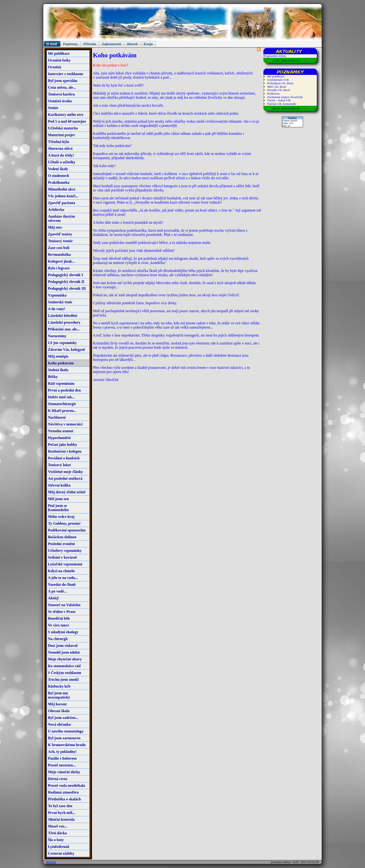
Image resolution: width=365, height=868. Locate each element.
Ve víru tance (58, 625)
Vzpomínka (57, 295)
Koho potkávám (61, 363)
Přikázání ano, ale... (64, 329)
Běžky (53, 377)
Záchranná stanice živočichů (285, 97)
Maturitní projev (62, 135)
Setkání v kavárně (62, 557)
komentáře (290, 104)
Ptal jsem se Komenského (58, 508)
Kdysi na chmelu (61, 571)
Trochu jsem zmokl (63, 679)
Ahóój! (53, 598)
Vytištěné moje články (66, 472)
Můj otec (55, 227)
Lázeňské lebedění (63, 316)
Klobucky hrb (59, 686)
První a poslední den (64, 390)
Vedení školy (58, 169)
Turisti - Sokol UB (279, 100)
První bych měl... (62, 813)
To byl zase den (60, 806)
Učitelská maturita (63, 128)
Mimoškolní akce (62, 189)
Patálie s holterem (62, 758)
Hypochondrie (59, 438)
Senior (53, 108)
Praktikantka (59, 182)
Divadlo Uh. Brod (278, 90)
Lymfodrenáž (59, 847)
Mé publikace (59, 53)
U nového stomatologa (66, 731)
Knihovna (273, 93)
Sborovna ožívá (60, 148)
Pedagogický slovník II (66, 282)
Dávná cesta (58, 779)
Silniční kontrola (61, 819)
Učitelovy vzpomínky (65, 551)
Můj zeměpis (58, 356)
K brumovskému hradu (67, 745)
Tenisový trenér (60, 241)
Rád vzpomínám (61, 383)
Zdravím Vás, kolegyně (66, 350)
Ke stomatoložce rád (64, 666)
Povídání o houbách (64, 458)
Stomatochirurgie (62, 404)
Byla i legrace (59, 268)
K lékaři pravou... (62, 411)
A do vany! (57, 309)
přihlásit (51, 862)
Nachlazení (57, 417)
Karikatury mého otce (66, 115)
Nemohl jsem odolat (64, 652)
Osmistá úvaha (60, 101)
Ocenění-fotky (59, 60)
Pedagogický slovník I (65, 275)
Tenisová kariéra (61, 94)
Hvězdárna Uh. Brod (280, 83)
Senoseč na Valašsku (64, 605)
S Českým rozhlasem (65, 673)
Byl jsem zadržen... (63, 718)
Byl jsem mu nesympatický (59, 695)
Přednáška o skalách (64, 799)
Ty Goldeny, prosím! (64, 523)
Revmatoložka (59, 255)
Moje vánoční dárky (64, 772)
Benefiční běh (59, 618)
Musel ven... (58, 826)
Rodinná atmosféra (63, 792)
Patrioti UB (274, 104)
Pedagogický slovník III (67, 288)
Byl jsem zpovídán (63, 81)
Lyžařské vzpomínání (65, 564)
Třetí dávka (57, 833)
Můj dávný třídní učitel (67, 492)
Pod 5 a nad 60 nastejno (67, 121)
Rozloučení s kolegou (65, 451)
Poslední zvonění (61, 544)
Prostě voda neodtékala (67, 786)
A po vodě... (57, 591)
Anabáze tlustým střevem (61, 218)
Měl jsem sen (58, 499)
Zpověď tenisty (60, 234)
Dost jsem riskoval (63, 646)
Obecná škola (59, 711)
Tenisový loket (59, 465)
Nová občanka (59, 724)
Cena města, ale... (62, 87)
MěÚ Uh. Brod (277, 87)
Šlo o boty (56, 840)
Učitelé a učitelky (62, 162)
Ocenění (55, 67)
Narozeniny (57, 336)
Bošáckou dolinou (62, 537)
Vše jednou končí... (63, 196)
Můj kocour (57, 704)
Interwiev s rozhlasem (66, 74)
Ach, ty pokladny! (62, 752)
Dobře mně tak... (61, 397)
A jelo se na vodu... (63, 578)
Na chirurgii (58, 639)
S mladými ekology (63, 632)
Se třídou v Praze (62, 612)
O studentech (58, 176)
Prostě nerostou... (62, 765)
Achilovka (56, 210)
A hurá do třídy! (61, 155)
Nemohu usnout (61, 431)
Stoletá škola (58, 370)
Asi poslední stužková (65, 478)
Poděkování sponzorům (67, 530)
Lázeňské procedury (64, 322)
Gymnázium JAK (278, 80)
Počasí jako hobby (62, 445)
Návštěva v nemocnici (65, 424)
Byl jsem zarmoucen (64, 738)
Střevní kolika (59, 485)
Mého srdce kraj (61, 517)
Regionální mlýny (275, 56)
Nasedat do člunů (62, 584)
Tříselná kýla (58, 142)
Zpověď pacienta (62, 203)
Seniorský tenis (60, 302)
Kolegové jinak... (61, 261)
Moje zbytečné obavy (65, 659)
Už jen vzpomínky (62, 343)
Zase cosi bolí (59, 248)
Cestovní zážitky (61, 853)
